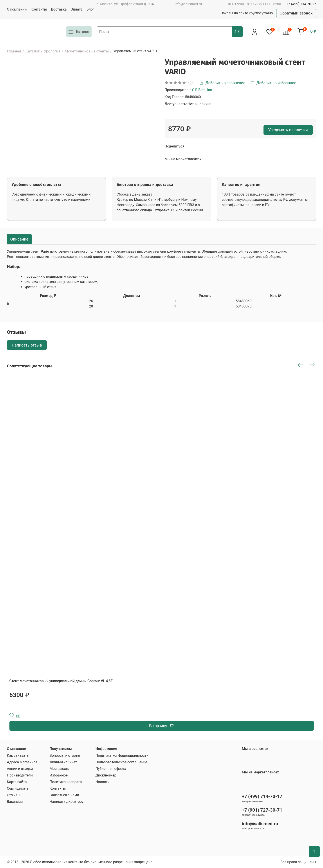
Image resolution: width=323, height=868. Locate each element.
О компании (17, 9)
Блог (90, 9)
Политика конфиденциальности (122, 756)
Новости (103, 782)
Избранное (59, 775)
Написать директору (67, 802)
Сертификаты (18, 788)
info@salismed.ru (188, 4)
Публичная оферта (111, 769)
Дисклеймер (106, 775)
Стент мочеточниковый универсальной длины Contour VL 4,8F (61, 681)
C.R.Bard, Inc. (202, 90)
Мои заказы (60, 769)
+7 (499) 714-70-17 (301, 4)
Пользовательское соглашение (121, 762)
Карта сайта (17, 782)
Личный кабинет (63, 762)
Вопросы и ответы (65, 756)
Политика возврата (66, 782)
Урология (52, 51)
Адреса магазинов (22, 762)
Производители (20, 775)
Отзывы (14, 795)
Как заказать (18, 756)
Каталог (32, 51)
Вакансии (15, 802)
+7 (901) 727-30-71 (262, 810)
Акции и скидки (20, 769)
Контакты (39, 9)
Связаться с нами (64, 795)
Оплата (76, 9)
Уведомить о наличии (288, 130)
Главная (14, 51)
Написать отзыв (27, 345)
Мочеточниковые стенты (87, 51)
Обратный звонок (296, 13)
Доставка (59, 9)
